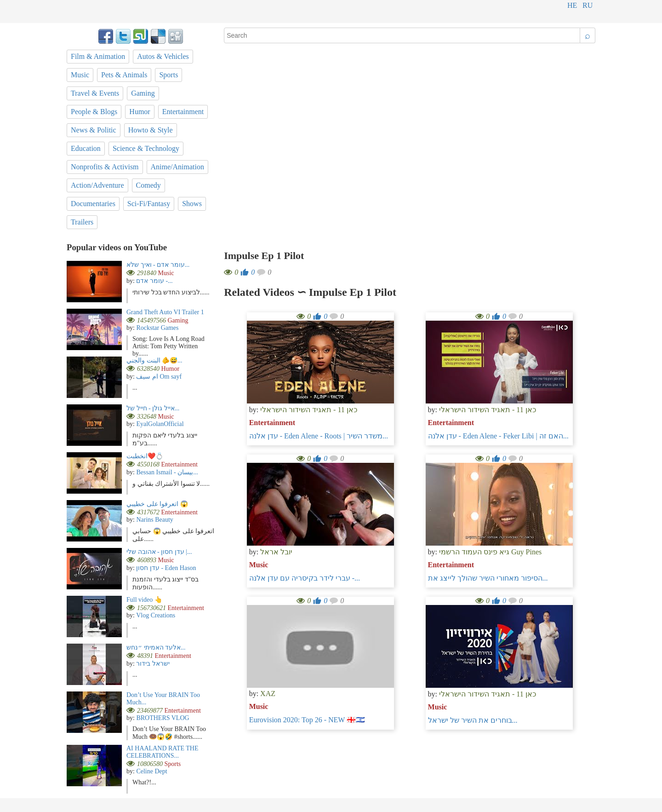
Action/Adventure (97, 185)
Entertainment (272, 423)
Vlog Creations (156, 615)
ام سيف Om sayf (159, 377)
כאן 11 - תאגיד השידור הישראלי (309, 410)
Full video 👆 (144, 600)
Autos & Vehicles (163, 56)
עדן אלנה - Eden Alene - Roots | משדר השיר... (319, 436)
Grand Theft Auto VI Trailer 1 (165, 312)
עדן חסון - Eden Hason (166, 568)
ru (588, 5)
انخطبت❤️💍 (145, 456)
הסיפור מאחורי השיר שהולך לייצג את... (488, 578)
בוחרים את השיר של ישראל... (473, 720)
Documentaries (93, 204)
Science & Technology (146, 148)
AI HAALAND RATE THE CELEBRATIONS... (162, 752)
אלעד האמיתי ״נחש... (156, 648)
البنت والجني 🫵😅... (154, 360)
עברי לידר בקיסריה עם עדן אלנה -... (305, 578)
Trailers (82, 222)
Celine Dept (151, 771)
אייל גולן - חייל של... (153, 408)
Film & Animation (98, 56)
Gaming (143, 93)
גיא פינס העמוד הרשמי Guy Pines (490, 552)
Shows (192, 204)
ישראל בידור (153, 664)
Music (259, 565)
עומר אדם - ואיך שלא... (158, 265)
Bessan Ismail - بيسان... (167, 472)
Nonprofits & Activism (105, 167)
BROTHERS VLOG (163, 718)
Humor (140, 112)
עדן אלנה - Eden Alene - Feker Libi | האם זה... (498, 436)
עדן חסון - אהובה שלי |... (159, 552)
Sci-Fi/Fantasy (149, 204)
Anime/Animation (177, 167)
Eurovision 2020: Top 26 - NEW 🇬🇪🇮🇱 (307, 720)
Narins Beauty (154, 520)
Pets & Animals (124, 75)
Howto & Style (151, 130)
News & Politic (94, 130)
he (572, 5)
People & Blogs (94, 112)
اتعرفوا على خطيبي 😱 (157, 504)
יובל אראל (276, 552)
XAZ (268, 694)
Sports (168, 75)
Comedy (148, 185)
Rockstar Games (157, 328)
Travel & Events (95, 93)
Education (86, 148)
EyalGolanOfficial (160, 424)
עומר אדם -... (154, 281)
